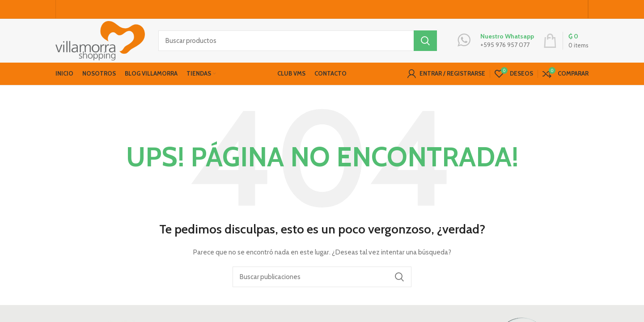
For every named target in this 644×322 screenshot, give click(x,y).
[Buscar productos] (298, 42)
